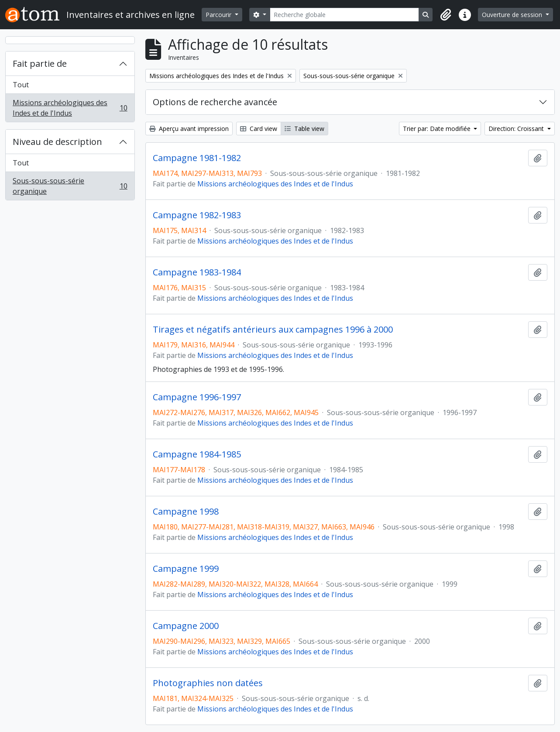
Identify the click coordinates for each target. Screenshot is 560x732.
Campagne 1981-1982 (197, 158)
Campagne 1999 (186, 569)
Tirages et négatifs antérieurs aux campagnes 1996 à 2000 (273, 330)
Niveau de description (57, 142)
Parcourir (219, 15)
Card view (259, 129)
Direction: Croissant (517, 129)
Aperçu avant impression (189, 129)
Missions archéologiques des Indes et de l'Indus (70, 108)
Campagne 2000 (186, 626)
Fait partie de (40, 64)
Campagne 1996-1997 (197, 397)
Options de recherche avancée (215, 102)
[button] (446, 15)
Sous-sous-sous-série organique (70, 186)
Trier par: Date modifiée (438, 129)
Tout (21, 85)
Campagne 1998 (186, 512)
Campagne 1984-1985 (197, 454)
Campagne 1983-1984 (197, 272)
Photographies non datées (208, 683)
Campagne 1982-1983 (197, 215)
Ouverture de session (513, 15)
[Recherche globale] (345, 15)
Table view (304, 129)
